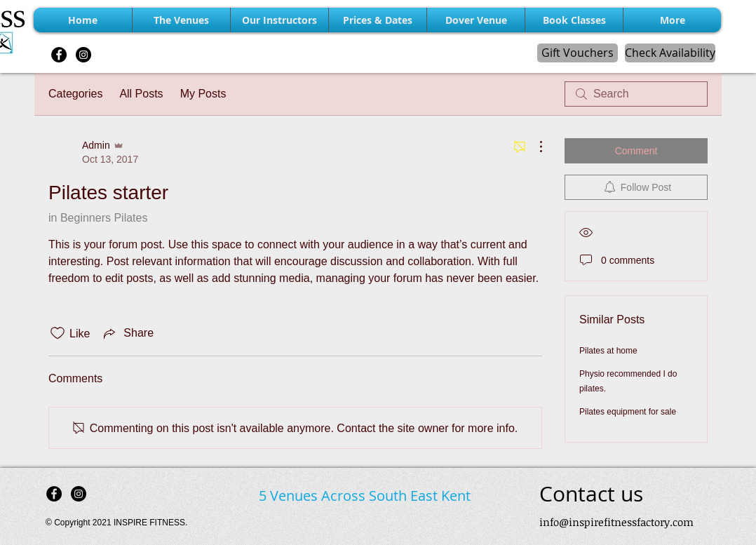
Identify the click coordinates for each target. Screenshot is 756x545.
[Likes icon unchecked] (58, 333)
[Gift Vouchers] (578, 53)
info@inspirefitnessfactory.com (616, 522)
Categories (75, 94)
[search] (636, 94)
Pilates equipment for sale (628, 412)
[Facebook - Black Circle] (59, 55)
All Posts (141, 94)
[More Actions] (534, 147)
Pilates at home (608, 351)
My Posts (203, 94)
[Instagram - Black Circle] (83, 55)
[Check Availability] (670, 53)
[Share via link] (127, 333)
